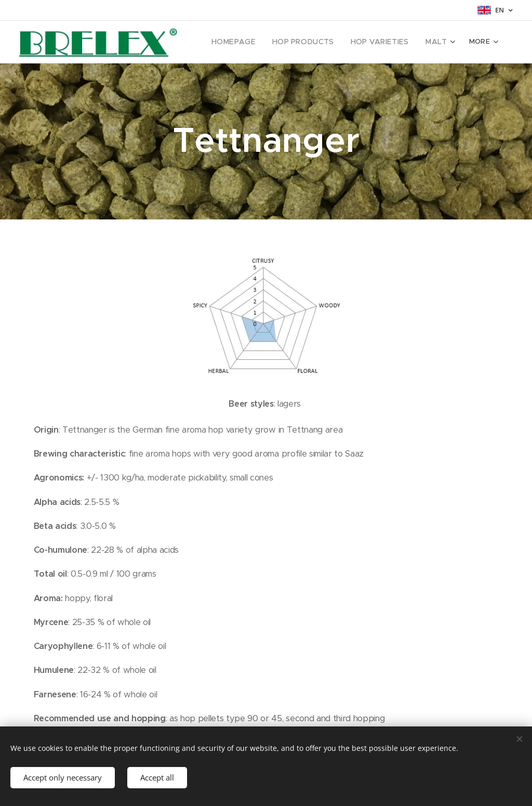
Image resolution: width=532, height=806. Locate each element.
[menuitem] (248, 42)
